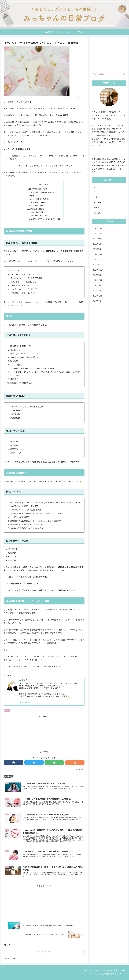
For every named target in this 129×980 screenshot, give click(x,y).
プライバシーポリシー (108, 971)
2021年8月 (97, 280)
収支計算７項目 (37, 212)
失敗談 (97, 208)
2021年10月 (98, 270)
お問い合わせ (95, 971)
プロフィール (122, 971)
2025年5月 (97, 228)
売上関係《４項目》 (39, 206)
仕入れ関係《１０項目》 (40, 199)
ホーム (86, 971)
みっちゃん (24, 680)
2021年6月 (97, 291)
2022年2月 (97, 249)
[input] (109, 74)
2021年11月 (98, 265)
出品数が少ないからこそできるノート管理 (45, 219)
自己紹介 (98, 213)
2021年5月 (97, 296)
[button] (124, 74)
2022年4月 (97, 239)
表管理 (32, 196)
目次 (41, 184)
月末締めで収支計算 (37, 209)
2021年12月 (98, 259)
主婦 (96, 197)
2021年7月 (97, 285)
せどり (7, 711)
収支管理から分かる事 (40, 216)
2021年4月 (97, 301)
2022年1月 (97, 254)
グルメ (97, 187)
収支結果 (98, 202)
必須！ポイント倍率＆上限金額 (43, 192)
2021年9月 (97, 275)
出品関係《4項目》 (38, 202)
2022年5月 (97, 234)
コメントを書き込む (44, 952)
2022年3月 (97, 244)
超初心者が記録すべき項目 (39, 189)
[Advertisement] (44, 733)
